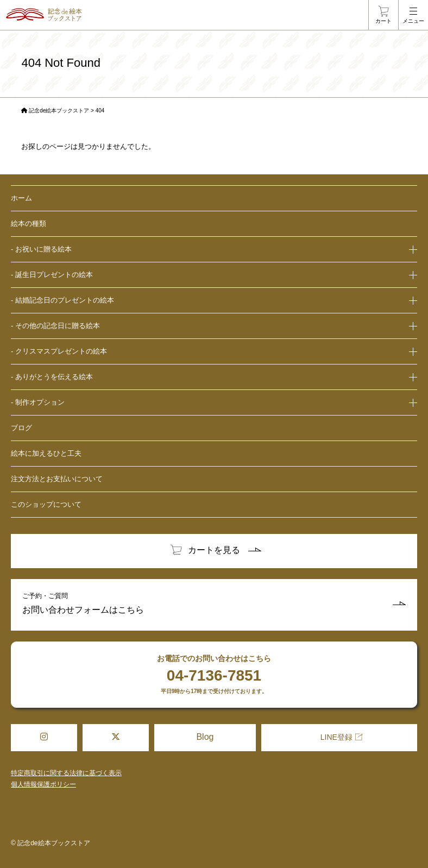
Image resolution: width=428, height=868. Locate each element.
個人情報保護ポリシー (43, 784)
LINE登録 (336, 737)
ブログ (21, 428)
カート (383, 21)
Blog (205, 737)
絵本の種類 (29, 224)
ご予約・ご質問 (214, 605)
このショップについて (46, 504)
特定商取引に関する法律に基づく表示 (66, 773)
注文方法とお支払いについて (57, 479)
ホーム (21, 198)
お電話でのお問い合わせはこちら (214, 675)
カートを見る (214, 550)
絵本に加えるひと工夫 (46, 453)
